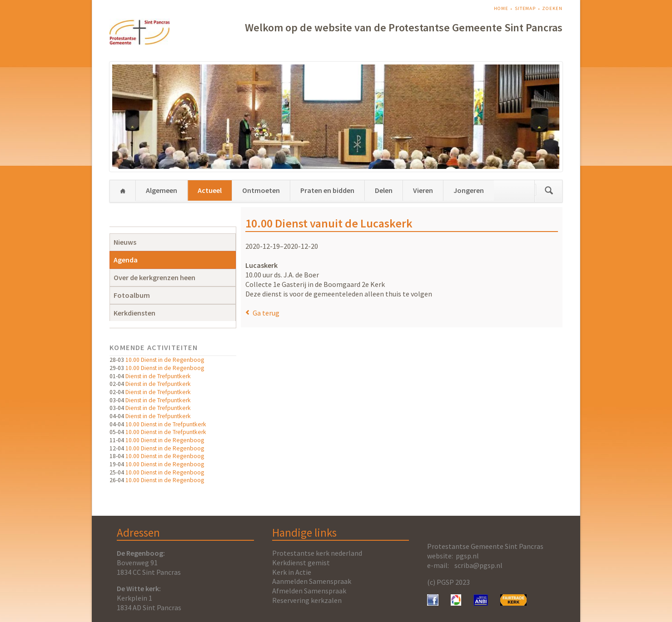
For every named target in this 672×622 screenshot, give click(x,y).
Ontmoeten (261, 190)
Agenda (126, 260)
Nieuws (125, 242)
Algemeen (162, 190)
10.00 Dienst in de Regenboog (165, 360)
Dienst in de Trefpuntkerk (158, 376)
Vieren (423, 190)
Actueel (210, 190)
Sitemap (525, 8)
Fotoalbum (132, 295)
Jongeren (469, 190)
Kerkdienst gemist (301, 563)
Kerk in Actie (292, 572)
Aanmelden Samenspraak (312, 581)
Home (501, 8)
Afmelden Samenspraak (309, 591)
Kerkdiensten (134, 313)
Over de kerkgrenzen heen (154, 277)
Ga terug (266, 313)
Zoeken (552, 8)
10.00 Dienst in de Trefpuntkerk (166, 424)
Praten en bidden (327, 190)
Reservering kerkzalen (307, 600)
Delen (384, 190)
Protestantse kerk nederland (317, 553)
